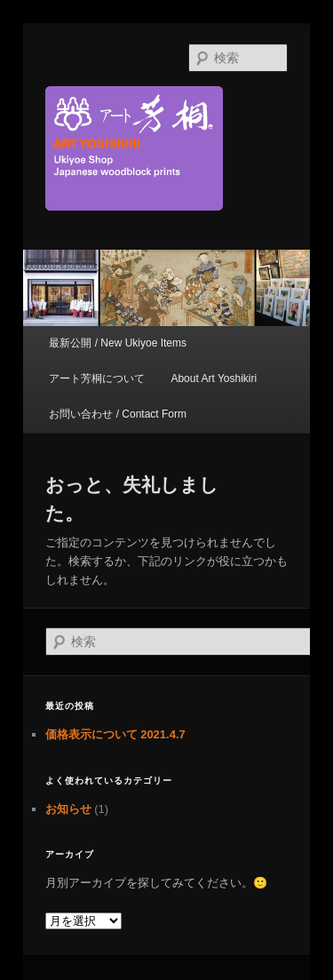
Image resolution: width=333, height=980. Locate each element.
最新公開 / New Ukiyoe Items (118, 343)
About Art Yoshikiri (214, 378)
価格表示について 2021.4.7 (115, 734)
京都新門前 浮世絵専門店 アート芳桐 (167, 148)
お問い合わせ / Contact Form (118, 414)
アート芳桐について (97, 378)
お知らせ (68, 809)
